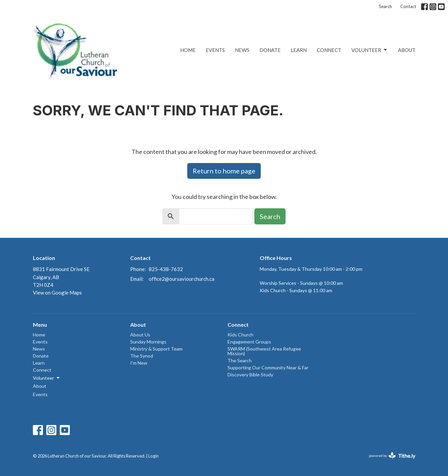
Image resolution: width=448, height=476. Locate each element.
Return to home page (224, 171)
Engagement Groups (249, 342)
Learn (299, 50)
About (407, 50)
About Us (140, 335)
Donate (270, 50)
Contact (408, 6)
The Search (240, 360)
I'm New (139, 363)
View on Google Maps (57, 293)
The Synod (142, 356)
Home (188, 50)
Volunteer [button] (47, 378)
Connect (329, 50)
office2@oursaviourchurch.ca (182, 279)
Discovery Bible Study (250, 375)
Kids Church (240, 335)
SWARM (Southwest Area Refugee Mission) (264, 351)
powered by (392, 456)
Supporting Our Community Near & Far (268, 367)
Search (385, 6)
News (242, 50)
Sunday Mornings (148, 342)
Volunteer (370, 50)
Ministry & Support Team (156, 349)
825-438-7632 (166, 269)
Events (215, 50)
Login (154, 456)
